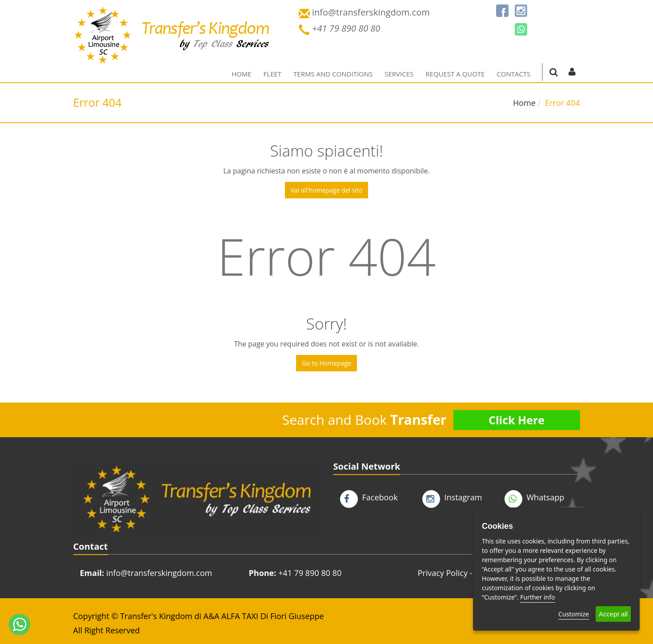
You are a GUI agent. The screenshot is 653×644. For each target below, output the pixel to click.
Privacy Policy (443, 573)
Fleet (273, 74)
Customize (574, 614)
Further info (537, 597)
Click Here (517, 420)
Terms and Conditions (333, 74)
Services (399, 74)
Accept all (613, 614)
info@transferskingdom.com (159, 573)
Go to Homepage (326, 363)
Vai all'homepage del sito (327, 190)
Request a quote (455, 74)
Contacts (513, 74)
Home (242, 74)
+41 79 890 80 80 (310, 573)
